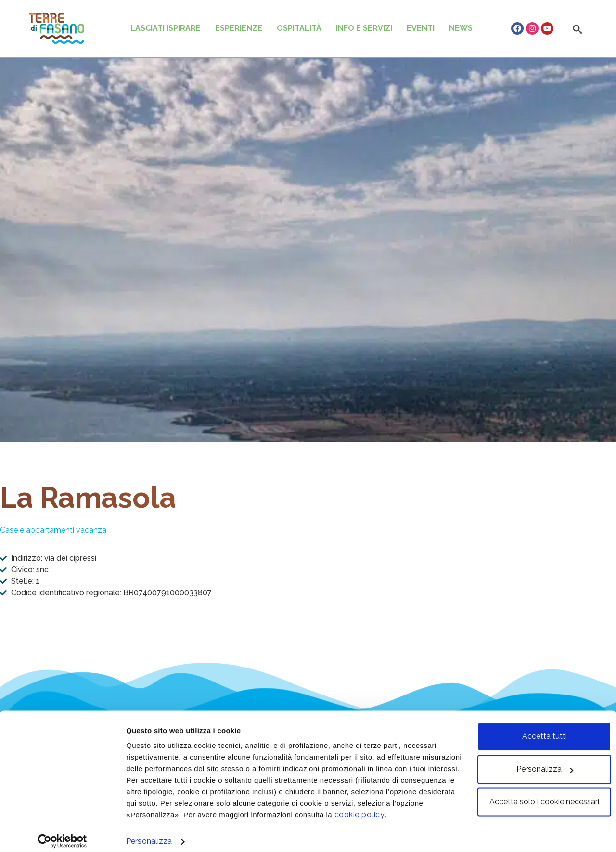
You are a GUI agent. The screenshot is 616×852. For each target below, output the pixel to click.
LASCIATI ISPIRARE (166, 28)
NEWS (461, 28)
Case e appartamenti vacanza (53, 530)
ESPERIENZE (239, 28)
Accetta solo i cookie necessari (536, 793)
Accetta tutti (536, 728)
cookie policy (428, 806)
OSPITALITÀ (299, 28)
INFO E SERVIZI (364, 28)
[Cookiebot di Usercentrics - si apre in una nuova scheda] (62, 833)
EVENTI (421, 28)
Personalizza (149, 833)
